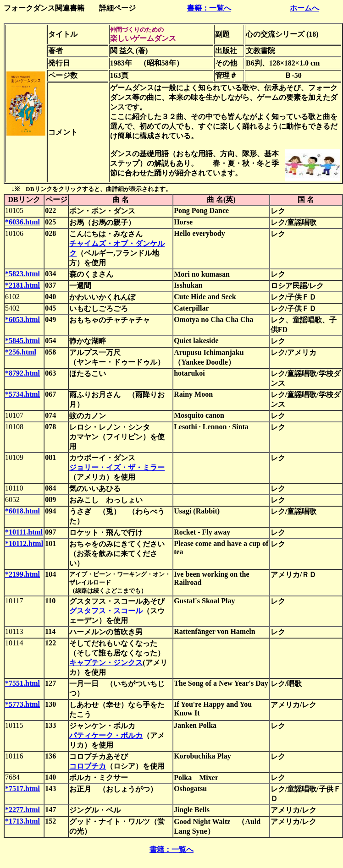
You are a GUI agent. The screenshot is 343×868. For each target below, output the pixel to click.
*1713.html (22, 821)
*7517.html (22, 789)
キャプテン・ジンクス (106, 663)
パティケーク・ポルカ (106, 735)
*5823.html (22, 274)
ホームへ (304, 8)
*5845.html (22, 341)
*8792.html (22, 373)
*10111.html (24, 532)
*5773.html (22, 704)
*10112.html (24, 543)
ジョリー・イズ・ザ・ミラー (117, 467)
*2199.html (22, 574)
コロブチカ (88, 766)
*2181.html (22, 285)
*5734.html (22, 394)
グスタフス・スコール (106, 611)
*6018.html (22, 511)
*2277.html (22, 810)
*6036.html (22, 222)
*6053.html (22, 319)
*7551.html (22, 683)
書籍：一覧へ (209, 8)
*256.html (21, 352)
